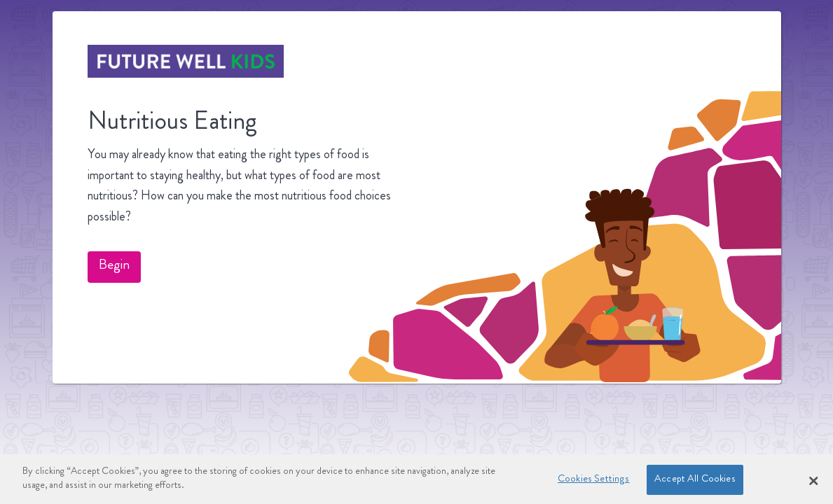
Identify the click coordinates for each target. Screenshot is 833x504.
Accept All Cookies (695, 482)
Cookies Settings (593, 482)
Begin (114, 266)
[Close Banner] (813, 484)
